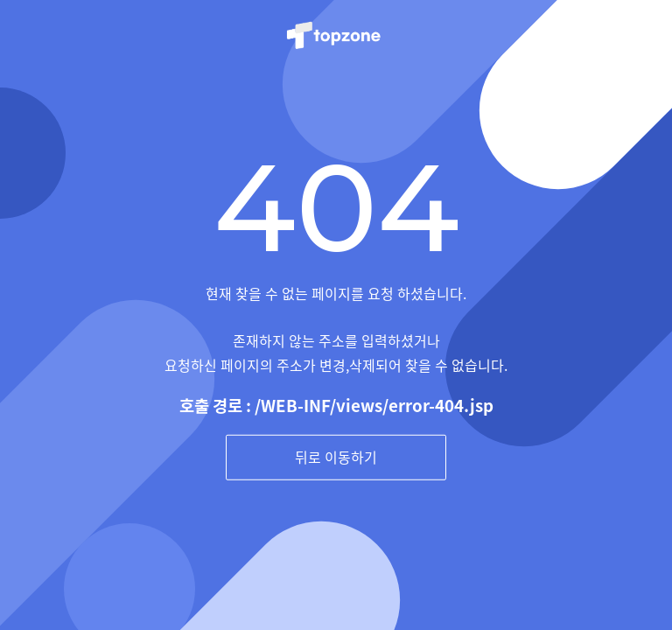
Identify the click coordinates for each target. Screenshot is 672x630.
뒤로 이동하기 (336, 457)
